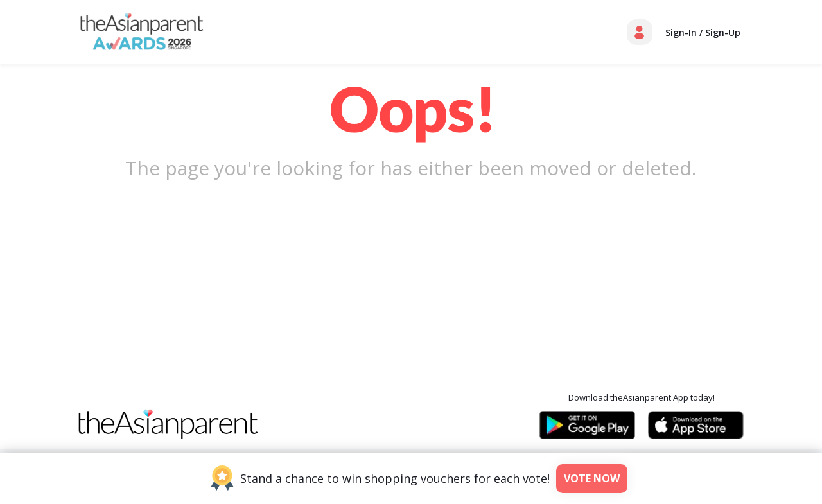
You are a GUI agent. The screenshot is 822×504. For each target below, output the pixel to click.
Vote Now (592, 478)
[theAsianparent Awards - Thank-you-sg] (142, 31)
